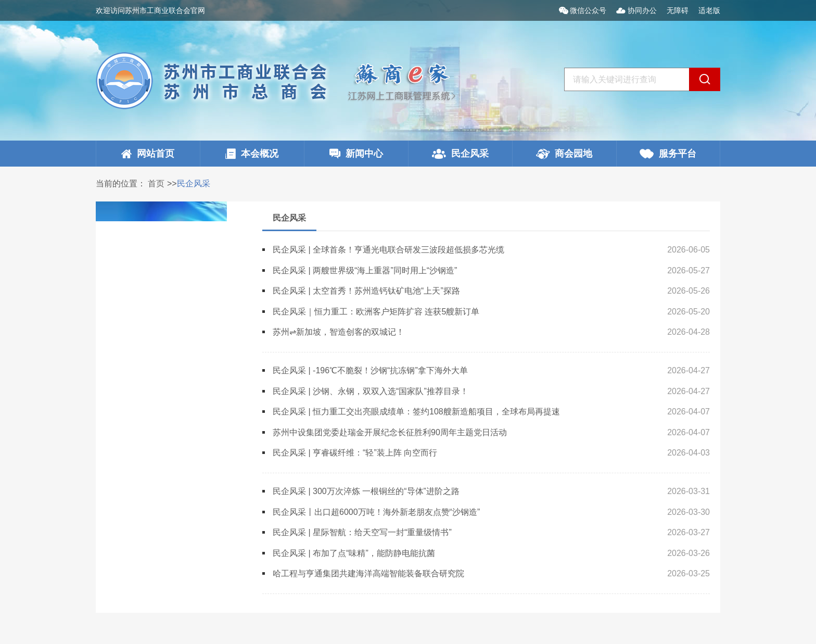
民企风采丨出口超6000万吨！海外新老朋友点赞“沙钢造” (376, 512)
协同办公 (637, 10)
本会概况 (252, 154)
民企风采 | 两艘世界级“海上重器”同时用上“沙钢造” (365, 270)
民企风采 (460, 154)
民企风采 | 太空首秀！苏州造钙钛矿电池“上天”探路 (366, 291)
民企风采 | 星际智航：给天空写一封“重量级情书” (362, 532)
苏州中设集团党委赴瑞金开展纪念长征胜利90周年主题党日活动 (390, 432)
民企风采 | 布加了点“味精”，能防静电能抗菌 (354, 553)
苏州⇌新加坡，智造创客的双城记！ (339, 332)
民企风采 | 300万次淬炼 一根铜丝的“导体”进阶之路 (366, 491)
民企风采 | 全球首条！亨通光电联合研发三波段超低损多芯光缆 (388, 250)
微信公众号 (584, 10)
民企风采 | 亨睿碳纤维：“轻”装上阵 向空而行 (355, 453)
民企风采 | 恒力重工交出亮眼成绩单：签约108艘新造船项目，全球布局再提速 (416, 412)
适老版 (709, 10)
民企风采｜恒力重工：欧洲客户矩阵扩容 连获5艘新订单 (376, 312)
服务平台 (668, 154)
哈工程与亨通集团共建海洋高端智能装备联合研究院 (368, 573)
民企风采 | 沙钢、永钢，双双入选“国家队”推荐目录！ (371, 391)
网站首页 (148, 154)
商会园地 (564, 154)
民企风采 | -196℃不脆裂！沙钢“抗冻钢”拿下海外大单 (370, 370)
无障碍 (678, 10)
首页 (156, 184)
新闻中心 (356, 154)
